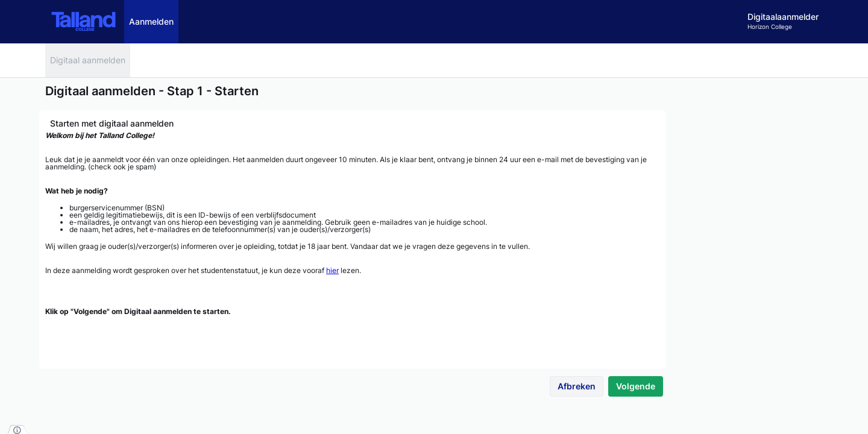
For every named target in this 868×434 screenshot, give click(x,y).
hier (332, 270)
